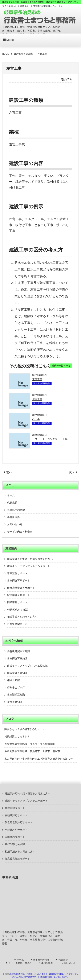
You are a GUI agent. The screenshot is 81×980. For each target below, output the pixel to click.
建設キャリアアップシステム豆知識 (27, 666)
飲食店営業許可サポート (21, 588)
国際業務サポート (17, 602)
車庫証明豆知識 (16, 695)
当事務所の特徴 (16, 510)
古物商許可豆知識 (17, 658)
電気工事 (37, 379)
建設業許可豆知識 (42, 383)
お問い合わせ (15, 524)
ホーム (11, 495)
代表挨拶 (12, 503)
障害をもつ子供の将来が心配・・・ (25, 729)
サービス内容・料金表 (20, 532)
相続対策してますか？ (17, 737)
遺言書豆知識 (15, 702)
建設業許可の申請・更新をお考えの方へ (30, 559)
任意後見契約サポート (20, 624)
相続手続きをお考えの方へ (22, 617)
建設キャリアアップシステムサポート (29, 566)
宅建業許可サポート (19, 595)
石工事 (36, 419)
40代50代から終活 (18, 610)
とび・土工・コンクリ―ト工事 (50, 439)
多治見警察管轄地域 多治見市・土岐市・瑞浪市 (32, 751)
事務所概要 (13, 517)
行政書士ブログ (16, 688)
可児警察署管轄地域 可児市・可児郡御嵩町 (30, 744)
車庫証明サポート (17, 573)
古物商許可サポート (19, 581)
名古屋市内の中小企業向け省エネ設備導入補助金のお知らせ (39, 759)
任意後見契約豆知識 (19, 651)
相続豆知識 (13, 680)
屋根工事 (37, 399)
